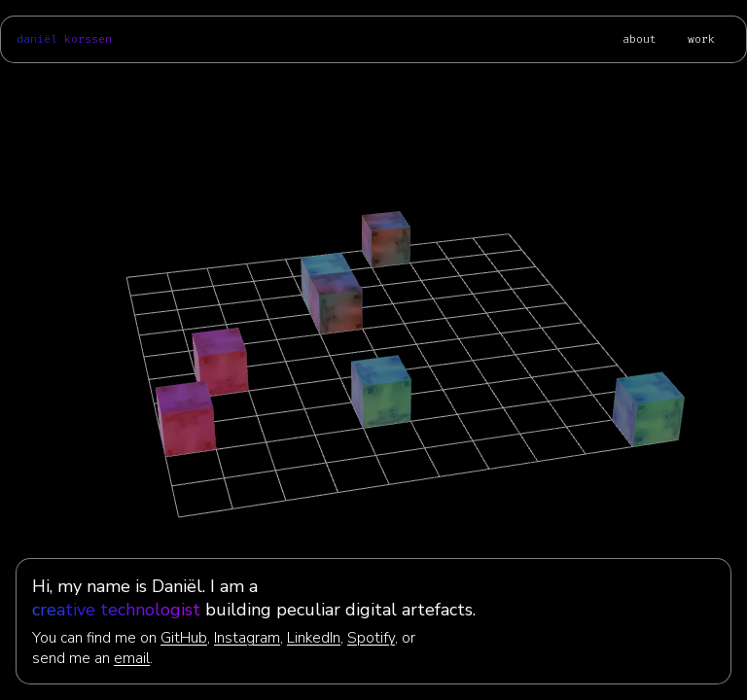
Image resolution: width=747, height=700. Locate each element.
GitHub (184, 637)
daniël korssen (64, 39)
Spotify (371, 637)
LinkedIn (314, 637)
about (640, 39)
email (132, 658)
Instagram (247, 637)
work (701, 39)
